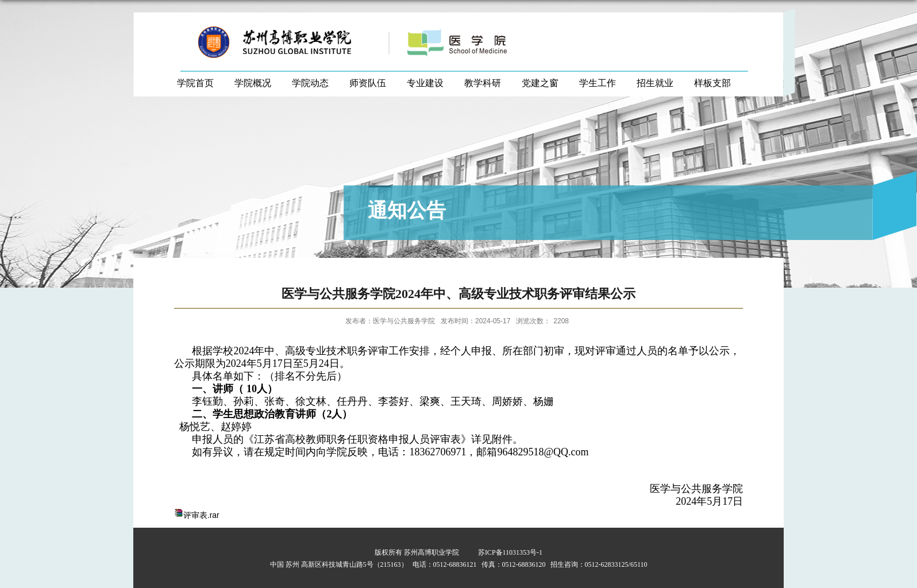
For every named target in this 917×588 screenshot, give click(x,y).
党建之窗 (540, 83)
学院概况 (253, 83)
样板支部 (712, 83)
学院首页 (195, 83)
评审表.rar (201, 515)
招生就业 (655, 83)
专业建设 (425, 83)
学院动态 (310, 83)
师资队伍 (368, 83)
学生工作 (598, 83)
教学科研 (483, 83)
